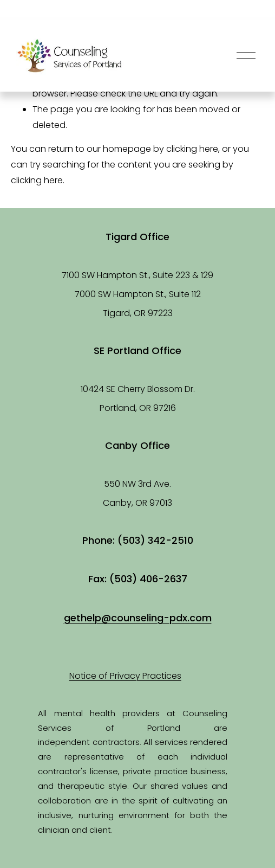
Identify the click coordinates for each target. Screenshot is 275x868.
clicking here (192, 149)
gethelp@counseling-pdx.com (138, 618)
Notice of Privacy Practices (125, 676)
